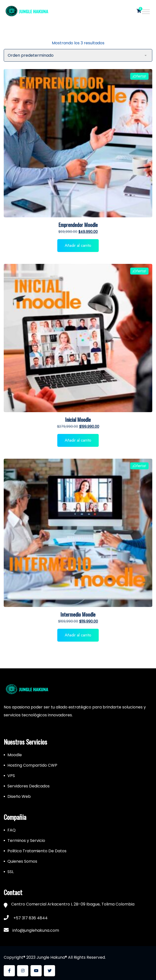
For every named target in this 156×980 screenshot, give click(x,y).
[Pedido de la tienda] (78, 55)
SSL (11, 872)
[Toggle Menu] (146, 12)
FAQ (12, 830)
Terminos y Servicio (26, 841)
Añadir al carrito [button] (78, 245)
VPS (11, 776)
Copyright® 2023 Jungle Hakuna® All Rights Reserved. (55, 957)
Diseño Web (19, 796)
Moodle (15, 755)
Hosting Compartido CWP (32, 765)
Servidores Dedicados (29, 786)
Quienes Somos (22, 861)
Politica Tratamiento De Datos (37, 851)
